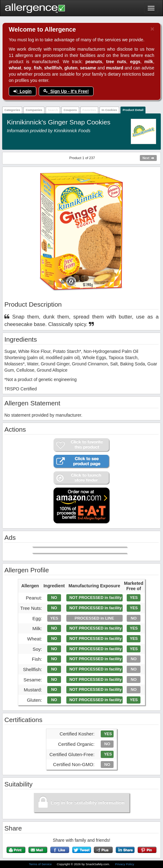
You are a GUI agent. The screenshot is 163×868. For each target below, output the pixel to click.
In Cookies (110, 110)
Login (23, 91)
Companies (34, 110)
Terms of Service (41, 864)
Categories (12, 110)
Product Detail (133, 110)
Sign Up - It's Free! (66, 91)
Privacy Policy (125, 864)
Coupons (70, 110)
